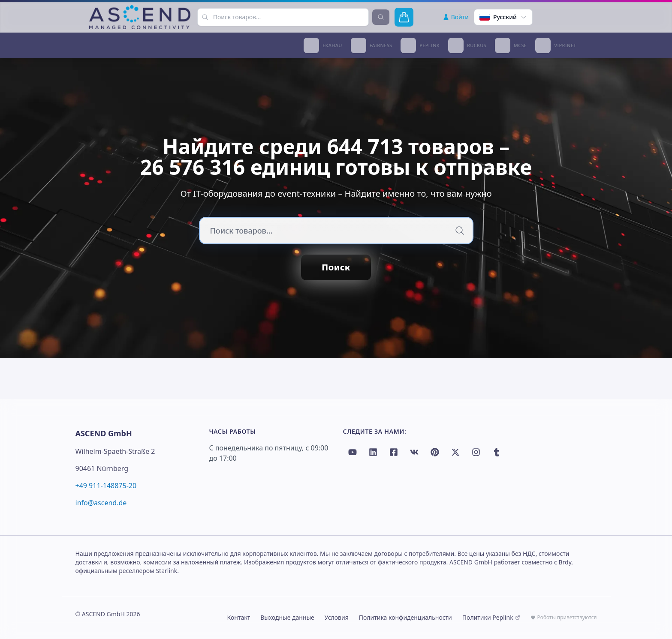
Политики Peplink (491, 617)
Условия (337, 617)
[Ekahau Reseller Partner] (323, 45)
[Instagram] (476, 452)
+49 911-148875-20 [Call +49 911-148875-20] (106, 486)
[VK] (414, 452)
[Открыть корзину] (404, 17)
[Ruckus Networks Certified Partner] (467, 45)
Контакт (239, 617)
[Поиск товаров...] (205, 17)
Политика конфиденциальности (405, 617)
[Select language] (503, 17)
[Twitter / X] (455, 452)
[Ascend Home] (140, 17)
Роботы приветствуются (564, 617)
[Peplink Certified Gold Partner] (420, 45)
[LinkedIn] (373, 452)
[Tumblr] (497, 452)
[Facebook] (394, 452)
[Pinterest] (435, 452)
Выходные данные (287, 617)
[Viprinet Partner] (556, 45)
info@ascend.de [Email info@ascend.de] (101, 503)
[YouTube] (353, 452)
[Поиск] (460, 231)
